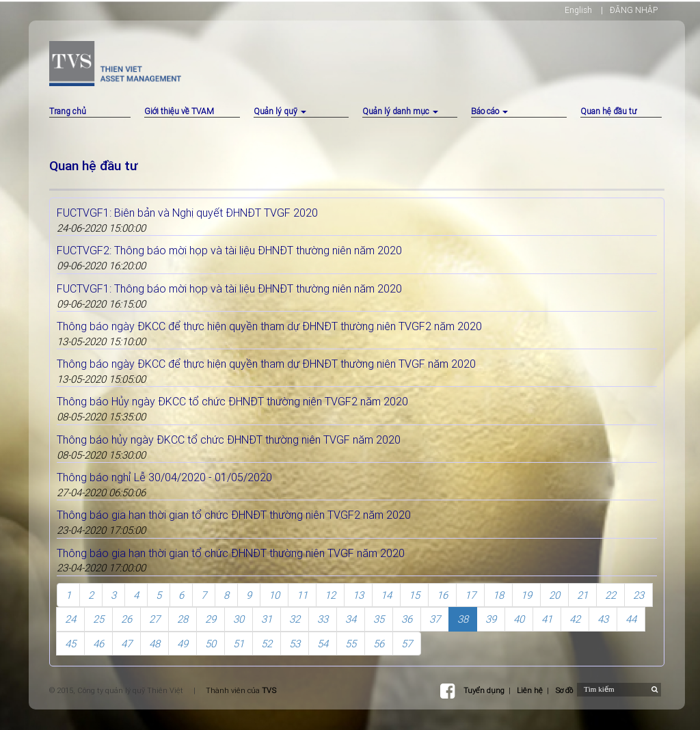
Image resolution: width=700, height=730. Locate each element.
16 (442, 595)
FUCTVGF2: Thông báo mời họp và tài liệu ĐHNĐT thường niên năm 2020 (229, 250)
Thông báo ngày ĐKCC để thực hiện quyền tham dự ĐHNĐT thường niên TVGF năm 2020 (266, 364)
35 (379, 619)
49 (183, 644)
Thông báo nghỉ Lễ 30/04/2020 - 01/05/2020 (164, 477)
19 (526, 595)
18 (498, 595)
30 (239, 619)
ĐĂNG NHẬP (634, 10)
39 (491, 619)
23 (638, 595)
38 (463, 619)
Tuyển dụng (484, 690)
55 (351, 644)
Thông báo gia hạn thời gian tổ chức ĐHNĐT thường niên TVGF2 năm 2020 (234, 515)
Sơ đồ (564, 690)
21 (582, 595)
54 (323, 644)
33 (323, 619)
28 (183, 619)
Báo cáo (489, 111)
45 (70, 644)
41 (547, 619)
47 (126, 644)
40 (519, 619)
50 (211, 644)
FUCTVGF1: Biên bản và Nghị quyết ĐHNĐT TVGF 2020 (187, 213)
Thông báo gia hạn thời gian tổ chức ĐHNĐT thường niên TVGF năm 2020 (231, 553)
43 (603, 619)
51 (239, 644)
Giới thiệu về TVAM (179, 111)
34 (351, 619)
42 (575, 619)
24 (70, 619)
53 (295, 644)
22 (610, 595)
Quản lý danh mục (400, 111)
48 (154, 644)
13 (358, 595)
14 (386, 595)
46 (98, 644)
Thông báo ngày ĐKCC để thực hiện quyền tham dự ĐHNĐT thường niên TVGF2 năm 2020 (269, 326)
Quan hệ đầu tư (608, 111)
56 (379, 644)
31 (267, 619)
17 (470, 595)
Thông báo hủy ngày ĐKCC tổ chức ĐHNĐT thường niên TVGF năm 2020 (229, 440)
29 (211, 619)
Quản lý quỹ (280, 111)
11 (302, 595)
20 (554, 595)
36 (407, 619)
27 (154, 619)
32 (295, 619)
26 (126, 619)
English (578, 10)
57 (407, 644)
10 (274, 595)
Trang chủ (68, 111)
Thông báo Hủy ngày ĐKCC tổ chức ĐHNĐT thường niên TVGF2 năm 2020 (232, 401)
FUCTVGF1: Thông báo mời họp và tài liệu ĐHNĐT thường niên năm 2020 (229, 288)
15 (414, 595)
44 (631, 619)
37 (435, 619)
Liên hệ (530, 690)
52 (267, 644)
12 (330, 595)
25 (98, 619)
